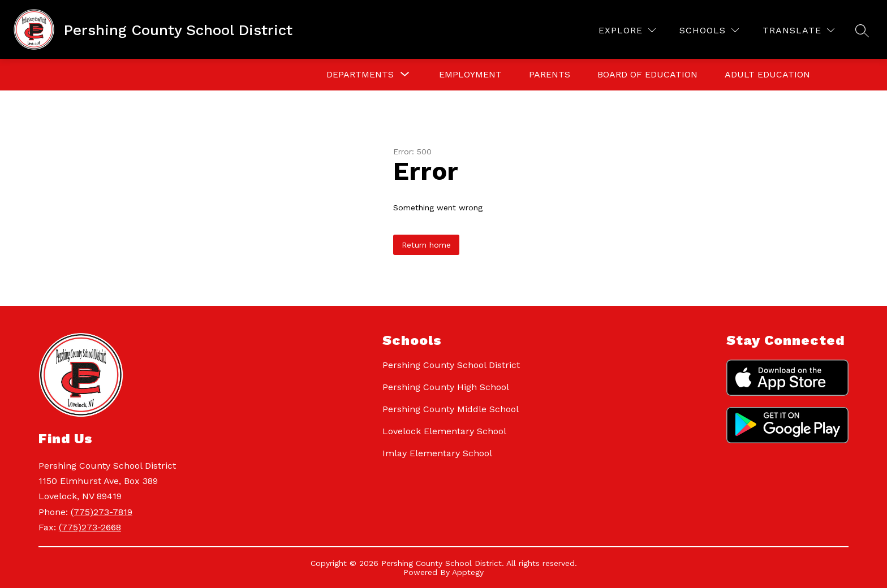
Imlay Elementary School (437, 453)
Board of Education (647, 74)
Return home (426, 245)
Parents (550, 74)
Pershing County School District (451, 365)
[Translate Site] (798, 30)
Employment (470, 74)
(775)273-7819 (102, 512)
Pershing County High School (446, 387)
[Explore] (627, 30)
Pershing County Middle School (451, 409)
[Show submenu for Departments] (360, 75)
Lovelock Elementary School (444, 431)
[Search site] (862, 31)
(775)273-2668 (90, 527)
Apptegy (468, 572)
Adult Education (767, 74)
